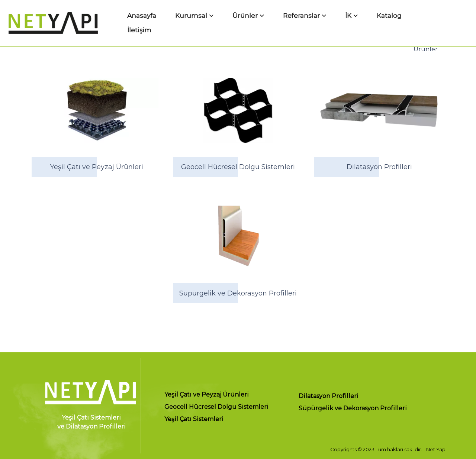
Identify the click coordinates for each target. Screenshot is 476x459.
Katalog (362, 22)
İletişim (394, 22)
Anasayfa (172, 22)
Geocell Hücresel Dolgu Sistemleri (216, 407)
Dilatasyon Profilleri (329, 396)
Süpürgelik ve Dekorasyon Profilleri (353, 409)
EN (466, 22)
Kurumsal (210, 22)
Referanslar (297, 22)
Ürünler (253, 22)
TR (452, 22)
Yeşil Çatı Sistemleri (194, 419)
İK (333, 22)
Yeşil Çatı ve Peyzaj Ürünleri (207, 395)
